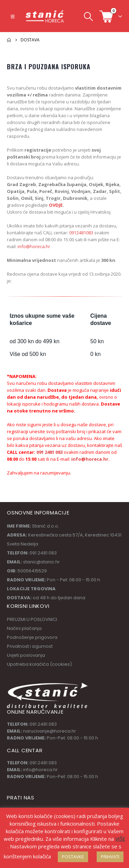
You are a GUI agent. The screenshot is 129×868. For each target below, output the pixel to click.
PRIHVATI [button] (110, 857)
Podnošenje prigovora (32, 637)
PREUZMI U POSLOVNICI (32, 619)
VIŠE (120, 839)
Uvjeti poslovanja (26, 655)
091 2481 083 (50, 452)
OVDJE (55, 205)
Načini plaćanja (24, 628)
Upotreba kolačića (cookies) (39, 664)
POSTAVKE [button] (73, 857)
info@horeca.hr (34, 246)
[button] (13, 17)
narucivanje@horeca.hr (50, 731)
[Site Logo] (45, 16)
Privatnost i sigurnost (30, 646)
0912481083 (81, 233)
